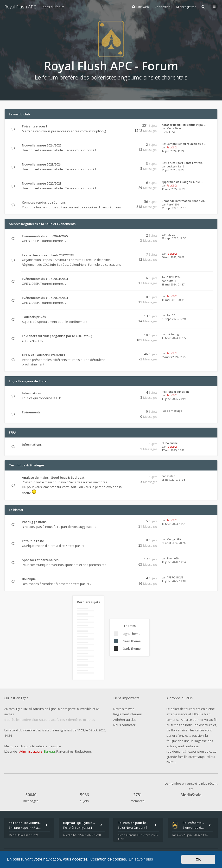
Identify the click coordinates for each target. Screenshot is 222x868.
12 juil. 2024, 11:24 (173, 151)
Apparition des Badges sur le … (182, 182)
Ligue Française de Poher (28, 381)
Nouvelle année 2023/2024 (42, 164)
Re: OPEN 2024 (171, 277)
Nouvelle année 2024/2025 (42, 145)
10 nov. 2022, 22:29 (173, 189)
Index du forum (53, 7)
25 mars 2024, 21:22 (174, 357)
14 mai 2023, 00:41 (173, 300)
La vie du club (19, 114)
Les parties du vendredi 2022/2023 (48, 255)
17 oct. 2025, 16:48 (173, 450)
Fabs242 (172, 147)
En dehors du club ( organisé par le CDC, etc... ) (57, 336)
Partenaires (65, 751)
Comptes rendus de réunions (44, 202)
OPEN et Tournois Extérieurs (43, 355)
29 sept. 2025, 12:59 (174, 319)
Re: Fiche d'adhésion (175, 392)
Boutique (29, 579)
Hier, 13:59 (168, 132)
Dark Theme (132, 649)
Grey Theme (132, 641)
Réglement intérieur (128, 714)
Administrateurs (31, 751)
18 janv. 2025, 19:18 (174, 581)
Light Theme (132, 634)
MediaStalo (174, 128)
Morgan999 (174, 539)
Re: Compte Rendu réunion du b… (184, 144)
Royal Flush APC (20, 7)
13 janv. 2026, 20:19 (174, 399)
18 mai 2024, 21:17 (173, 284)
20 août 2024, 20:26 (174, 543)
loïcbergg (173, 334)
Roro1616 (173, 204)
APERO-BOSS (175, 577)
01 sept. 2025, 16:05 (174, 208)
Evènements (31, 412)
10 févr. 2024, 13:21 (174, 524)
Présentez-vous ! (35, 126)
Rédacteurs (83, 751)
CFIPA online (170, 443)
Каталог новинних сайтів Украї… (184, 125)
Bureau (49, 751)
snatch (171, 476)
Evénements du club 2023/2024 (45, 279)
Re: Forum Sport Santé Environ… (183, 163)
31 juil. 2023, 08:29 (173, 170)
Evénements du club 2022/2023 (45, 298)
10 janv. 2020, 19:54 (174, 562)
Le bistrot (16, 510)
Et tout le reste (33, 541)
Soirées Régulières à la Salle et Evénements (42, 224)
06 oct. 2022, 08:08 (173, 257)
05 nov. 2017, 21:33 (173, 480)
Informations (32, 393)
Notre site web (124, 709)
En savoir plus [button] (141, 859)
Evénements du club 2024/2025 (45, 236)
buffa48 (171, 281)
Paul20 (171, 235)
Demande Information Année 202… (184, 201)
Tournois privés (34, 317)
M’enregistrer (186, 7)
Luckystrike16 (175, 166)
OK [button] (198, 859)
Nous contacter (124, 725)
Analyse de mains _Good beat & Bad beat (53, 477)
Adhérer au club (125, 720)
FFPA (13, 432)
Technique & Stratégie (26, 465)
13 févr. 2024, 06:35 (174, 338)
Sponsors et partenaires (40, 560)
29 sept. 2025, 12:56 (174, 238)
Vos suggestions (34, 522)
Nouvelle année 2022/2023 (42, 183)
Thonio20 (173, 558)
